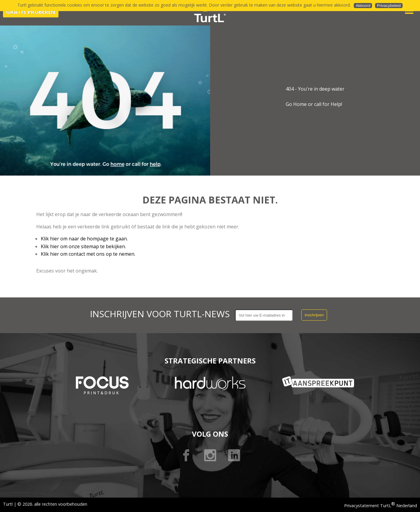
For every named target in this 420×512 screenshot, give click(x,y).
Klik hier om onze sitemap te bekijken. (83, 246)
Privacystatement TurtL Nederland (381, 506)
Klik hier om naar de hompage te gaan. (84, 239)
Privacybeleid (389, 6)
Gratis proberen (31, 12)
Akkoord (363, 6)
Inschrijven (314, 315)
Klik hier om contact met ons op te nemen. (88, 254)
